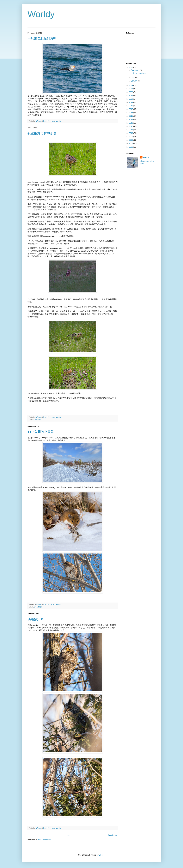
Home (67, 835)
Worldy (146, 157)
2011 (131, 130)
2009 (131, 137)
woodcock (38, 420)
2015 (131, 116)
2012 (131, 126)
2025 (131, 67)
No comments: (56, 121)
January (134, 81)
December (135, 70)
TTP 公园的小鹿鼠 (41, 432)
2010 (131, 133)
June (133, 78)
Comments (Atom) (45, 839)
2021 (131, 96)
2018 (131, 106)
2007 (131, 143)
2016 (131, 113)
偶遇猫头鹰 (36, 619)
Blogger (102, 855)
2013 (131, 123)
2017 (131, 109)
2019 (131, 102)
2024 (131, 85)
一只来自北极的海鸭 (42, 38)
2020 (131, 99)
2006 (131, 147)
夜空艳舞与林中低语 (42, 133)
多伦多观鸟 (38, 607)
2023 (131, 89)
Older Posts (112, 835)
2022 (131, 92)
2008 (131, 140)
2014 (131, 120)
